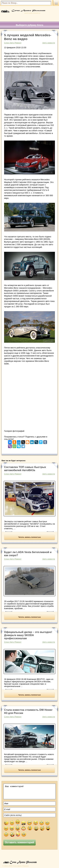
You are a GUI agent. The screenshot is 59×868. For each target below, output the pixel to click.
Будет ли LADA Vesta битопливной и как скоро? (28, 554)
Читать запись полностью (29, 537)
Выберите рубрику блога (29, 25)
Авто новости (49, 43)
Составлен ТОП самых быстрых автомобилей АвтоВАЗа (25, 469)
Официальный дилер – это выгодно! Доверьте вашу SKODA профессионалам (28, 635)
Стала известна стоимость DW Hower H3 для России (28, 711)
